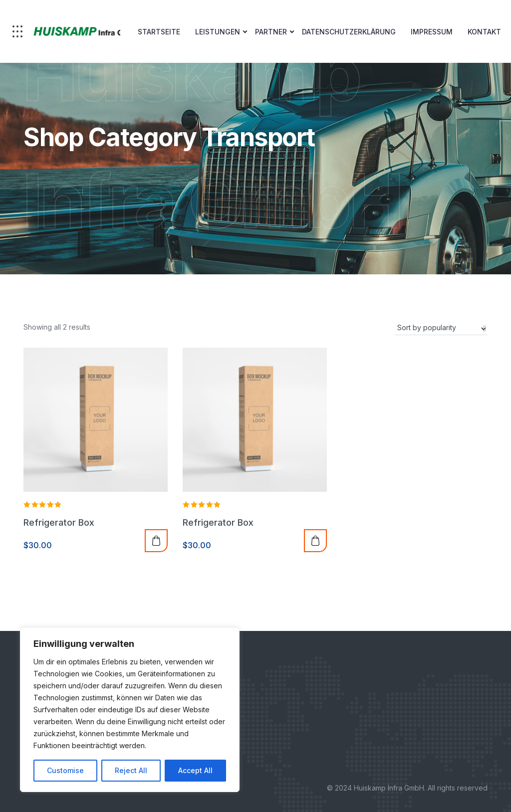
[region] (130, 710)
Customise (65, 770)
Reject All (131, 770)
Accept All (195, 770)
